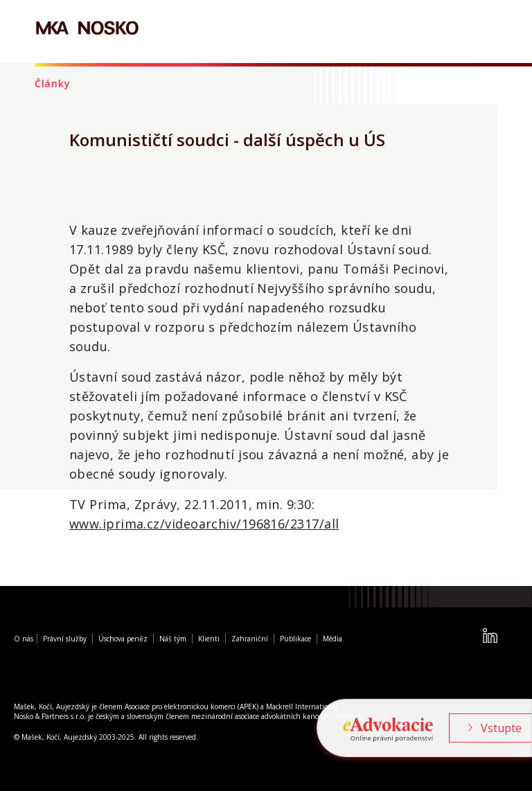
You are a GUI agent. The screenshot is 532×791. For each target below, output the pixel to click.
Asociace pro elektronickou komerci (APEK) (192, 706)
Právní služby (65, 639)
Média (332, 639)
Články (52, 83)
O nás (24, 639)
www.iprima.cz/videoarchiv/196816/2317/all (204, 524)
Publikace (295, 639)
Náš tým (173, 639)
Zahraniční (250, 639)
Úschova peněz (123, 639)
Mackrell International (302, 706)
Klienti (209, 639)
